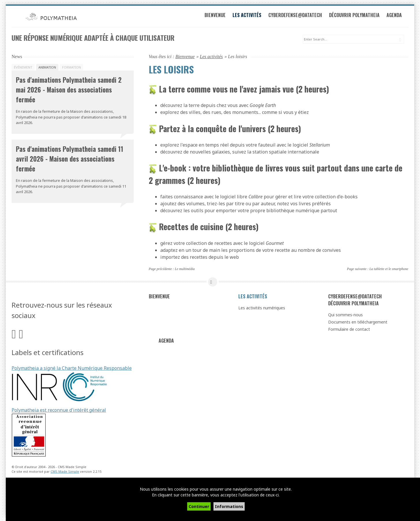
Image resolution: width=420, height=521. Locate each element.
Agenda (399, 17)
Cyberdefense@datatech (300, 17)
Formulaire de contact (349, 329)
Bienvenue (220, 17)
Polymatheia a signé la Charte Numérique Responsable (72, 368)
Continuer (199, 506)
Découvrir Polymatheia (359, 17)
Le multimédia (185, 269)
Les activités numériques (262, 308)
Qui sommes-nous (345, 315)
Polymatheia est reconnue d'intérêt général (59, 410)
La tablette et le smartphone (389, 269)
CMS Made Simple (65, 472)
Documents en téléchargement (358, 322)
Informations (229, 506)
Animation (47, 68)
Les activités (252, 17)
